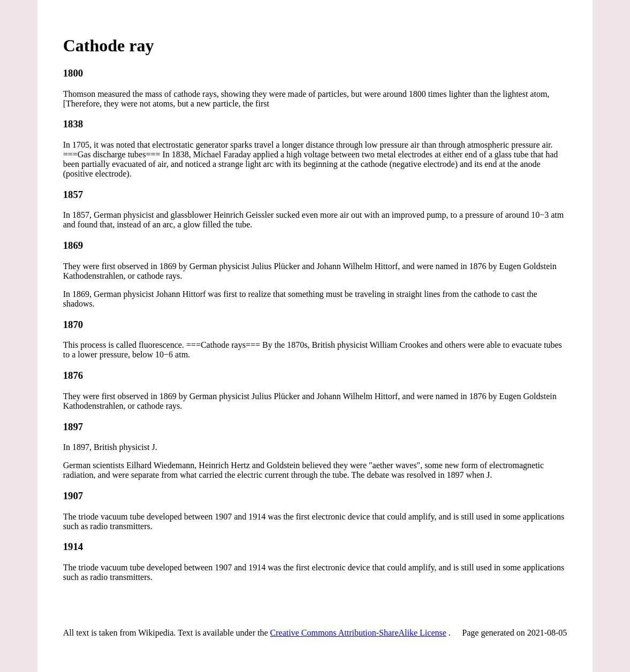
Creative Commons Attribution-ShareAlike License (358, 633)
